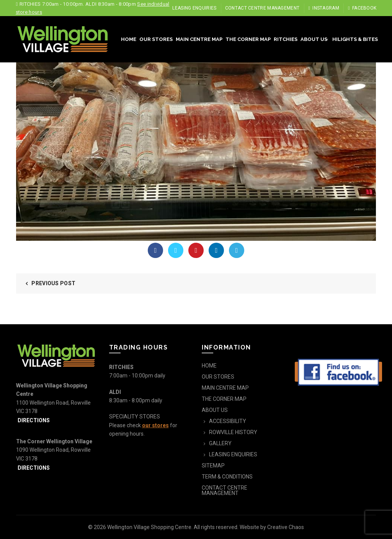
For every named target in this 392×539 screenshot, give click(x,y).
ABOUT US (314, 39)
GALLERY (220, 443)
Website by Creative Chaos (272, 527)
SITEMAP (213, 465)
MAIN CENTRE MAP (199, 39)
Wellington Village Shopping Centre (149, 527)
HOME (129, 39)
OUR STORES (156, 39)
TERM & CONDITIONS (227, 477)
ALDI (115, 392)
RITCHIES (286, 39)
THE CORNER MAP (248, 39)
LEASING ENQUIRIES (194, 8)
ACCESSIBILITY (228, 421)
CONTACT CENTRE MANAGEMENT (262, 8)
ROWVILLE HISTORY (233, 432)
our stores (155, 425)
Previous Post (53, 283)
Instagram (324, 8)
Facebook (362, 8)
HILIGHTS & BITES (355, 39)
